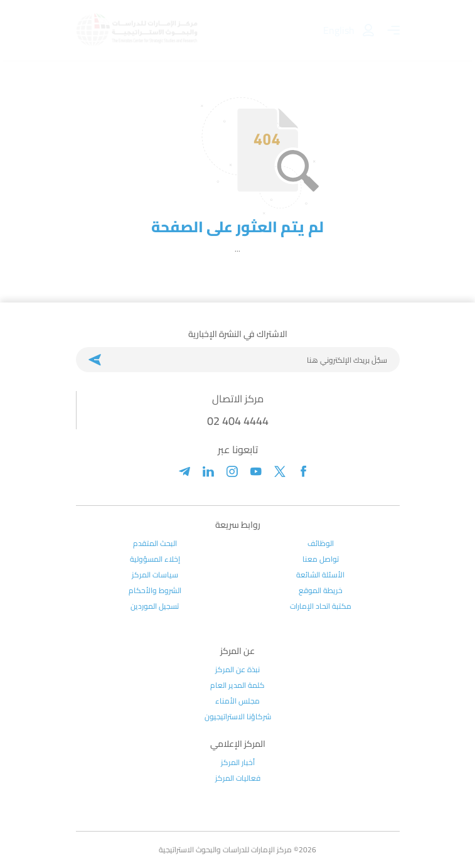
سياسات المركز (155, 575)
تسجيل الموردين (155, 606)
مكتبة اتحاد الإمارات (321, 606)
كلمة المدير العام (237, 685)
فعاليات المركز (238, 778)
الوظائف (321, 544)
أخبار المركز (238, 763)
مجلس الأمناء (237, 701)
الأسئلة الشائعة (320, 575)
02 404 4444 (238, 421)
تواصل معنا (321, 559)
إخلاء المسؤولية (155, 559)
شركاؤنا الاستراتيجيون (238, 717)
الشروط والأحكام (155, 591)
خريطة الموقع (321, 591)
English (339, 30)
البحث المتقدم (155, 544)
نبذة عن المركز (237, 670)
